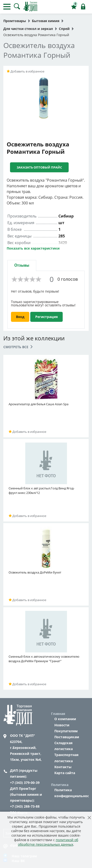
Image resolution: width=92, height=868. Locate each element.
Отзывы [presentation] (22, 265)
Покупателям (66, 731)
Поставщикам (67, 737)
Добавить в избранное (26, 71)
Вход (20, 317)
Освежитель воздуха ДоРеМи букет (35, 572)
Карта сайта (65, 773)
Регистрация (46, 317)
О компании (65, 719)
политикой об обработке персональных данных (48, 842)
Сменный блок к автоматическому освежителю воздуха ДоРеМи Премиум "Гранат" (44, 659)
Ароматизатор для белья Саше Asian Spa (38, 404)
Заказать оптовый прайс (39, 167)
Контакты (63, 767)
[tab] (22, 265)
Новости (62, 725)
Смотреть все (18, 347)
